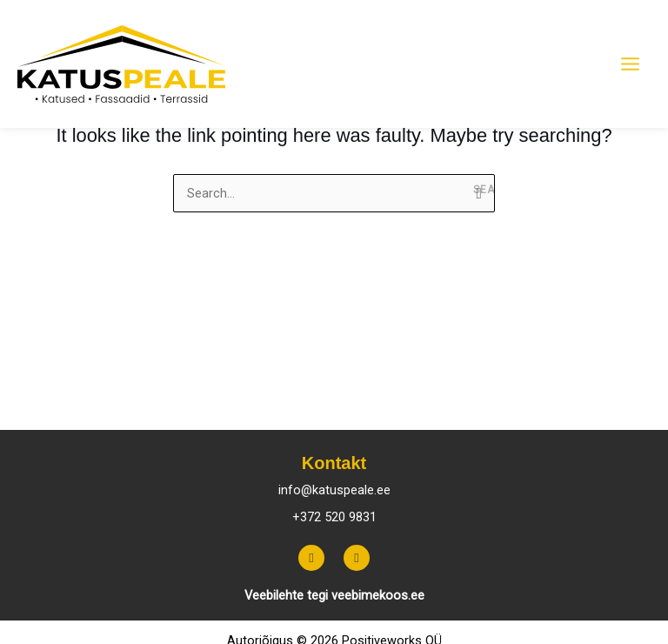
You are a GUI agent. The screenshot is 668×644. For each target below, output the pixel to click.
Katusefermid (141, 401)
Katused (49, 401)
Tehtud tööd (540, 401)
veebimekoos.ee (378, 595)
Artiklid (623, 401)
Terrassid (449, 401)
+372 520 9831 (334, 517)
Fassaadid (362, 401)
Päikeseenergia (257, 401)
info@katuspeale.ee (334, 490)
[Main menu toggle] (630, 65)
